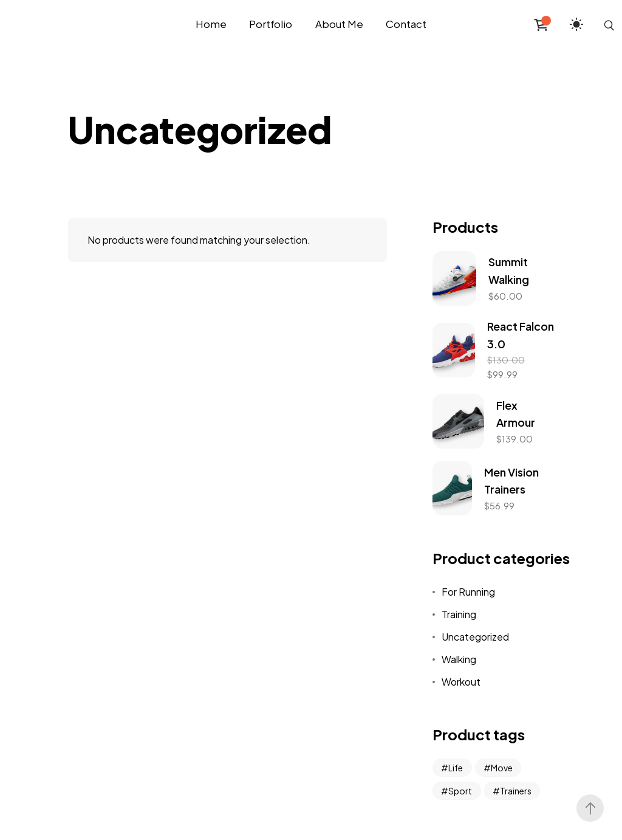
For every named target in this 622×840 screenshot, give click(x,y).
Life (456, 768)
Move (502, 768)
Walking (459, 659)
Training (459, 614)
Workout (461, 682)
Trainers (516, 791)
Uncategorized (475, 637)
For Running (468, 592)
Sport (460, 791)
